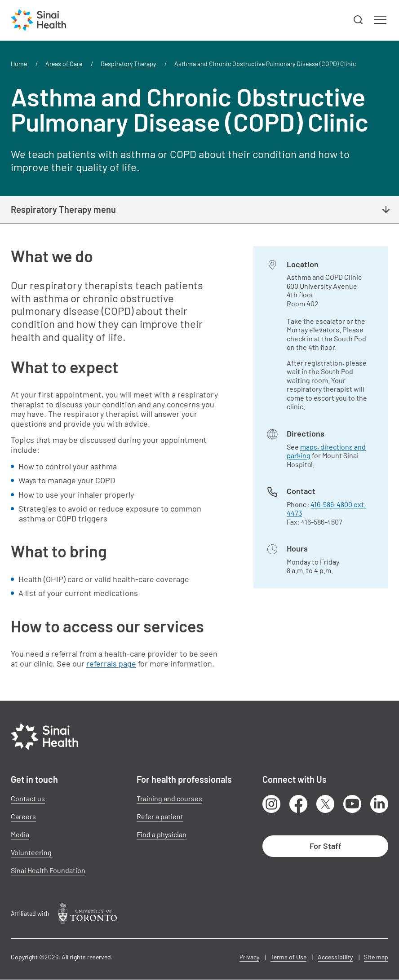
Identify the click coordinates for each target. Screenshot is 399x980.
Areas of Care (64, 64)
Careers (23, 816)
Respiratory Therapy (128, 64)
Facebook (298, 804)
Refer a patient (160, 816)
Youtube (352, 804)
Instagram (271, 804)
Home (19, 64)
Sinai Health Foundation (48, 870)
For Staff (326, 846)
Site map (376, 957)
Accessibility (335, 957)
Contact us (28, 798)
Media (20, 834)
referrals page (111, 663)
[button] (359, 20)
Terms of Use (288, 957)
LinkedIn (379, 804)
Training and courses (169, 798)
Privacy (249, 957)
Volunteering (31, 852)
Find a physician (162, 834)
